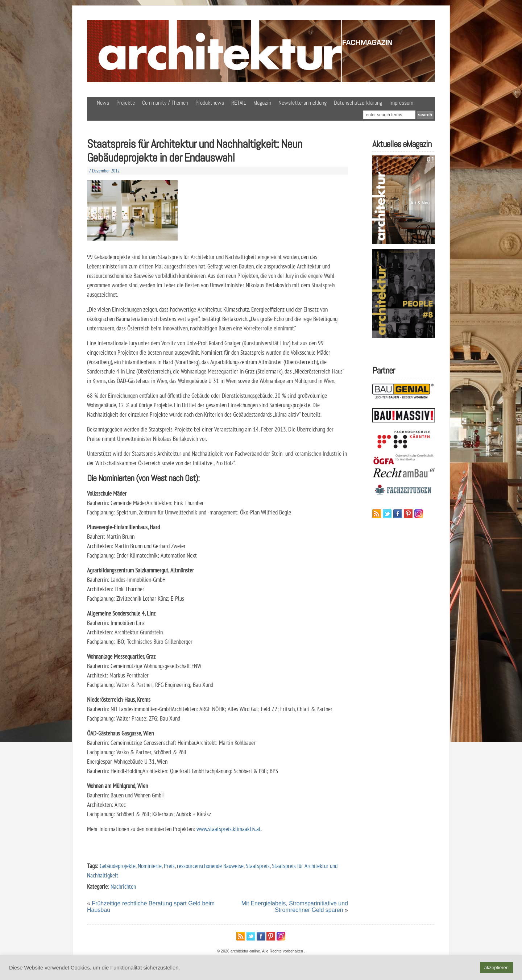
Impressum (401, 103)
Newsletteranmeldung (303, 103)
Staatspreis (258, 866)
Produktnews (210, 103)
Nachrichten (123, 886)
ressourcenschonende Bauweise (210, 866)
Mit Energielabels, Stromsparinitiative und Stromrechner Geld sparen (295, 907)
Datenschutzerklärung (358, 103)
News (103, 103)
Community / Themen (165, 103)
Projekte (126, 103)
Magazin (262, 103)
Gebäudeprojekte (118, 866)
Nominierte (150, 866)
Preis (169, 866)
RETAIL (239, 103)
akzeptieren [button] (496, 968)
